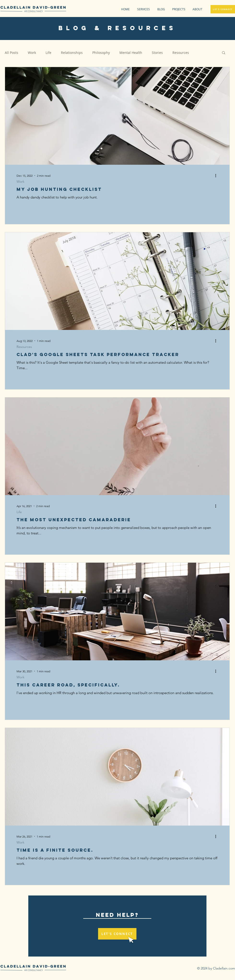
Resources (181, 53)
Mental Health (131, 53)
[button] (178, 9)
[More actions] (217, 176)
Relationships (72, 53)
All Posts (12, 53)
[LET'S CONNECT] (223, 9)
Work (32, 53)
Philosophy (101, 53)
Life (48, 53)
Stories (157, 53)
